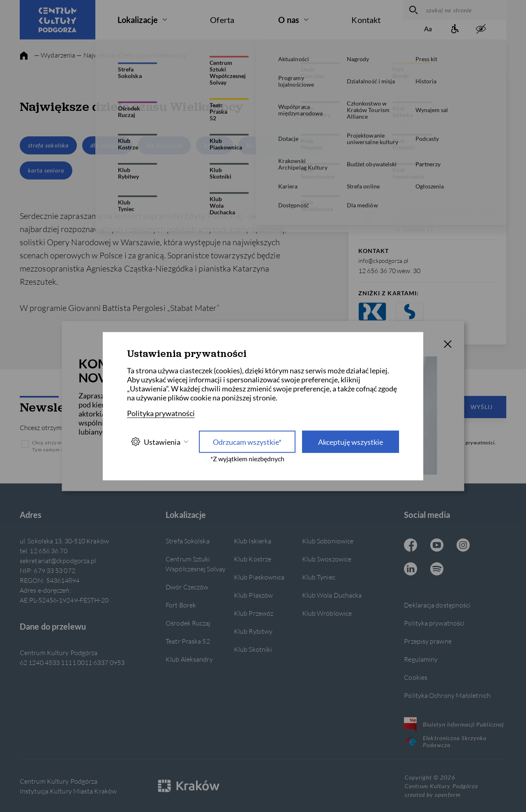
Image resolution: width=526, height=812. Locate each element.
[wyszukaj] (412, 10)
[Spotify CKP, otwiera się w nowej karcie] (437, 570)
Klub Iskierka (253, 541)
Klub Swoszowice (327, 559)
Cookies (416, 677)
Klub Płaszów (253, 595)
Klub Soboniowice (328, 541)
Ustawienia (159, 442)
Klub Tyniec (319, 577)
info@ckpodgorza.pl (383, 261)
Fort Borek (181, 605)
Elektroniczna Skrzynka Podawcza (445, 741)
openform (448, 795)
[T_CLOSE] (448, 345)
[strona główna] (24, 56)
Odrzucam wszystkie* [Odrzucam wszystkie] (247, 442)
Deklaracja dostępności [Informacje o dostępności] (437, 605)
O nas (289, 20)
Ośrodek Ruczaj (188, 623)
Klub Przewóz (254, 613)
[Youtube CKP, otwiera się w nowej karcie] (437, 546)
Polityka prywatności (434, 623)
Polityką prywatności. (470, 443)
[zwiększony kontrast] (481, 29)
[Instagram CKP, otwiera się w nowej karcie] (463, 546)
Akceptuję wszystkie (351, 442)
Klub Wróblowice (327, 613)
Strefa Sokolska (187, 541)
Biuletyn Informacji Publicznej (454, 724)
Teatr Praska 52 (188, 641)
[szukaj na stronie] (464, 10)
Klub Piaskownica (259, 577)
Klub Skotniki (253, 649)
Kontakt (366, 20)
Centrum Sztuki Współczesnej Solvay (196, 564)
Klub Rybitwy (253, 631)
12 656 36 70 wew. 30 (389, 270)
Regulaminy (421, 659)
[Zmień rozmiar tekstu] (428, 29)
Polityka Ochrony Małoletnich (447, 695)
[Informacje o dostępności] (454, 29)
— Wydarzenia (55, 55)
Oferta (222, 20)
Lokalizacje (138, 20)
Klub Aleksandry (189, 659)
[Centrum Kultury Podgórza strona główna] (58, 20)
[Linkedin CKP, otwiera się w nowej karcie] (411, 570)
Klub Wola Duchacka (332, 595)
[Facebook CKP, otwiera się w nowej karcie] (411, 546)
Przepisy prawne (428, 641)
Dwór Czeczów (187, 587)
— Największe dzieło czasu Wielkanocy (131, 55)
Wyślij (482, 407)
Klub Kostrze (253, 559)
